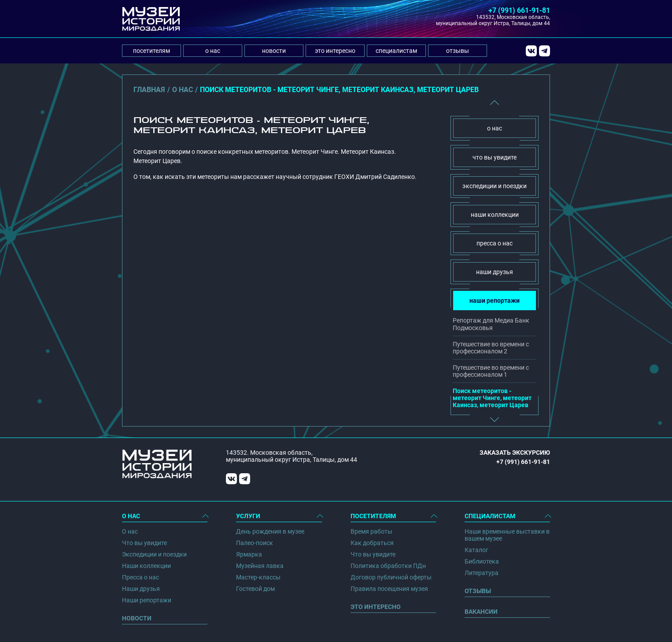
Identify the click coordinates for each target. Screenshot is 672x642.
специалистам (396, 51)
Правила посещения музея (389, 589)
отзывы (458, 51)
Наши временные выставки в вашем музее (507, 535)
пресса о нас (495, 243)
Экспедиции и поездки (154, 554)
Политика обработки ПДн (388, 566)
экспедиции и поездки (495, 186)
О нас (130, 531)
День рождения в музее (270, 531)
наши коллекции (495, 215)
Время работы (371, 531)
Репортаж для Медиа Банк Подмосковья (491, 324)
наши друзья (495, 272)
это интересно (335, 51)
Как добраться (372, 543)
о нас (213, 51)
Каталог (476, 550)
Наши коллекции (146, 566)
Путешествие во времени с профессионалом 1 (491, 371)
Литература (482, 573)
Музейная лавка (260, 566)
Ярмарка (249, 554)
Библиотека (482, 561)
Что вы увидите (144, 543)
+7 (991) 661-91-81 (519, 10)
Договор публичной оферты (391, 577)
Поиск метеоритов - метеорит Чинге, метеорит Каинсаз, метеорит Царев (492, 398)
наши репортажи (495, 301)
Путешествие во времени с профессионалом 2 (491, 348)
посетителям (151, 51)
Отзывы (478, 591)
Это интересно (376, 607)
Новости (137, 618)
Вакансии (481, 612)
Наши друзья (141, 589)
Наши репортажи (147, 600)
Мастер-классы (258, 577)
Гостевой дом (255, 589)
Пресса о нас (140, 577)
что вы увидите (495, 157)
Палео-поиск (255, 543)
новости (274, 51)
